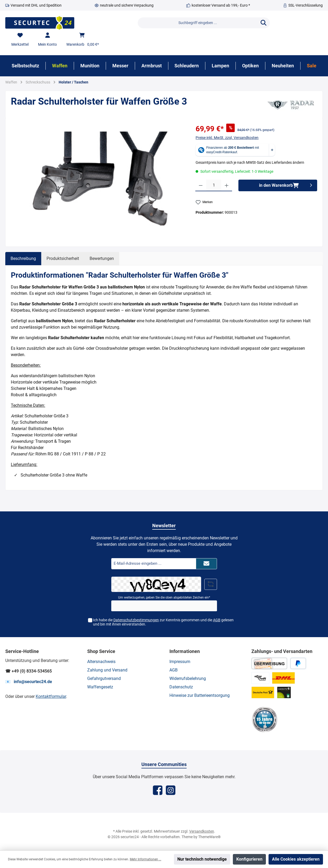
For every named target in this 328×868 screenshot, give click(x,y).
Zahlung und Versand (107, 670)
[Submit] (206, 564)
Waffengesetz (100, 687)
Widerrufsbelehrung (188, 678)
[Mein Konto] (47, 40)
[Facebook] (158, 790)
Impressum (180, 662)
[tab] (23, 259)
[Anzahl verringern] (201, 185)
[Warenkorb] (83, 40)
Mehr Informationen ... (145, 859)
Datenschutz (181, 687)
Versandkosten (202, 831)
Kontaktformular (51, 696)
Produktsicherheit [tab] (63, 258)
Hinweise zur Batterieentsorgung (200, 695)
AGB (217, 620)
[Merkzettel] (20, 40)
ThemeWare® (209, 837)
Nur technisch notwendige (202, 859)
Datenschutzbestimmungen (136, 620)
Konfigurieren (249, 859)
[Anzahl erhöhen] (227, 185)
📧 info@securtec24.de (29, 682)
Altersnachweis (101, 662)
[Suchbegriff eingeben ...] (198, 23)
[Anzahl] (214, 185)
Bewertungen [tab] (102, 258)
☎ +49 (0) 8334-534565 (29, 671)
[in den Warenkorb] (278, 185)
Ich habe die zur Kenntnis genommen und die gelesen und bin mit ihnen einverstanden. (163, 622)
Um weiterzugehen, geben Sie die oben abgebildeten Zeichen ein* (164, 598)
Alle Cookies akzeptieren (296, 859)
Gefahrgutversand (104, 678)
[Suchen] (264, 23)
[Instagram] (171, 790)
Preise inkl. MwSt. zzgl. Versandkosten (227, 138)
